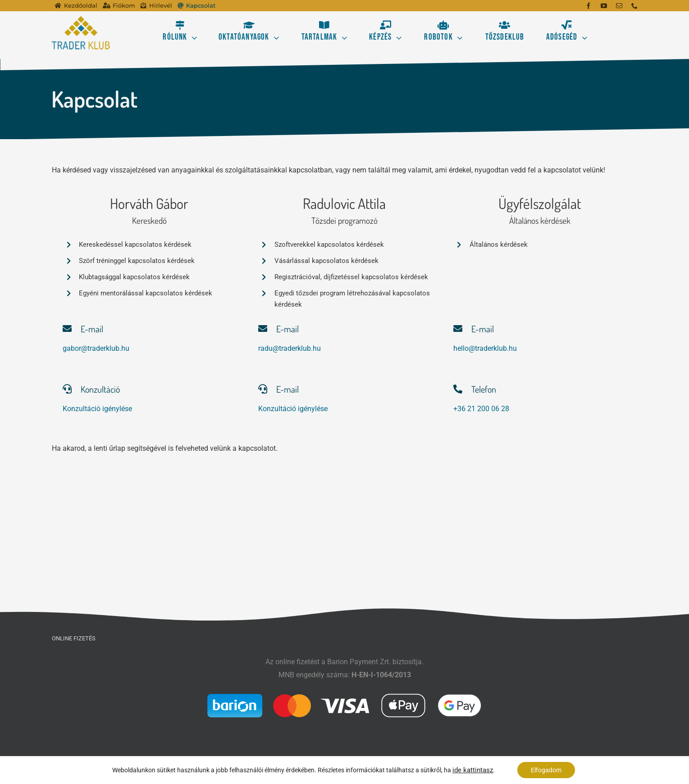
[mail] (619, 6)
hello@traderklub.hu (485, 348)
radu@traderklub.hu (290, 348)
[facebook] (589, 6)
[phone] (634, 6)
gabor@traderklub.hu (96, 348)
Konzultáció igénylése (97, 409)
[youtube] (604, 6)
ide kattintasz (473, 770)
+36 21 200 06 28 (481, 409)
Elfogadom (546, 770)
